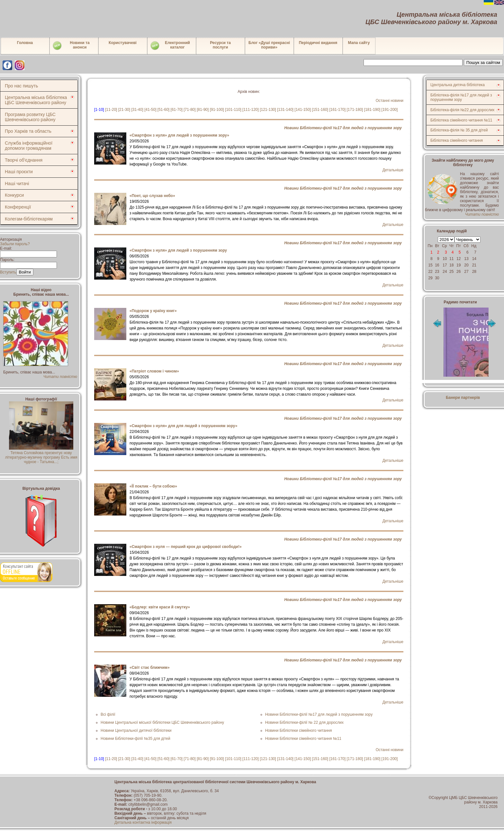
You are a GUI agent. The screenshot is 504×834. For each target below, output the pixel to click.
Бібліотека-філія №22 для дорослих (462, 110)
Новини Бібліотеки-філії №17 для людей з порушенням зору (343, 128)
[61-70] (177, 110)
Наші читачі (17, 184)
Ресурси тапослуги (220, 45)
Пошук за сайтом (483, 63)
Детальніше (393, 170)
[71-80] (189, 110)
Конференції (18, 207)
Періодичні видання (318, 43)
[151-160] (320, 110)
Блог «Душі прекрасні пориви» (269, 45)
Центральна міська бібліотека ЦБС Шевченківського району (36, 100)
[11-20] (111, 110)
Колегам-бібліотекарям (29, 219)
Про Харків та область (28, 131)
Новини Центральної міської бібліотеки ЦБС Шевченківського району (162, 722)
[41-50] (150, 110)
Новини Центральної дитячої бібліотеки (136, 731)
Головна (25, 43)
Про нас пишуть (21, 86)
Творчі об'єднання (24, 160)
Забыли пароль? (15, 244)
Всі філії (108, 714)
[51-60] (163, 110)
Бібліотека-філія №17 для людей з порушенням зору (461, 97)
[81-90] (203, 110)
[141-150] (303, 110)
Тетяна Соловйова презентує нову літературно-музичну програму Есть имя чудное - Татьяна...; (41, 455)
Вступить (8, 272)
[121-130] (268, 110)
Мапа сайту (359, 43)
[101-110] (233, 110)
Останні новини (390, 101)
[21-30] (124, 110)
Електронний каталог (170, 46)
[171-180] (355, 110)
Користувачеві (123, 43)
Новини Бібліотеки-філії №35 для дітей (135, 739)
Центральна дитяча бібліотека (458, 85)
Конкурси (14, 195)
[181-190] (372, 110)
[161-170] (337, 110)
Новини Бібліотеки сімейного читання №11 (303, 739)
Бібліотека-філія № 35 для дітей (459, 130)
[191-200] (390, 110)
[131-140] (285, 110)
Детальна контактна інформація (143, 822)
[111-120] (251, 110)
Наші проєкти (19, 172)
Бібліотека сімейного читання (457, 140)
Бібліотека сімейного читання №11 (461, 120)
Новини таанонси (71, 46)
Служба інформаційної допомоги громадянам (29, 146)
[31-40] (137, 110)
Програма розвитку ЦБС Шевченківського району (30, 117)
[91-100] (217, 110)
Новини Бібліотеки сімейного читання (299, 731)
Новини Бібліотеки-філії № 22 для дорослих (304, 722)
